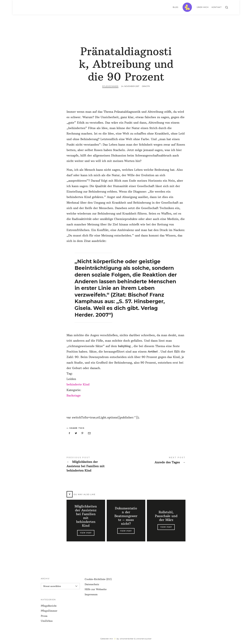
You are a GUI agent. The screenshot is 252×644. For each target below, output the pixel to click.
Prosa (44, 616)
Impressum (91, 594)
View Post (86, 533)
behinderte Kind (78, 384)
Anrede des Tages (156, 460)
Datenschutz (92, 584)
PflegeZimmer (110, 86)
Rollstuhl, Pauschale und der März (166, 516)
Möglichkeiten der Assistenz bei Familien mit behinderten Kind (96, 464)
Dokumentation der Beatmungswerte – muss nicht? (126, 516)
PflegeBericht (49, 606)
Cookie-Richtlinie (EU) (98, 579)
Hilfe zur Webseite (96, 589)
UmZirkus (47, 621)
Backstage (74, 395)
